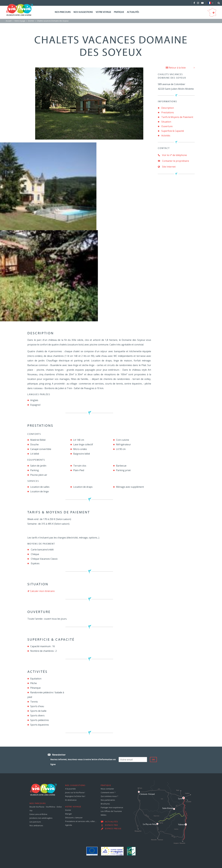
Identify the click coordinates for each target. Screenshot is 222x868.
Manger (69, 814)
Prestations (168, 112)
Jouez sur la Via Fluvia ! (75, 792)
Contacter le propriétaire (173, 161)
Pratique (119, 12)
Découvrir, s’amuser (74, 818)
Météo (104, 815)
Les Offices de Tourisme (111, 811)
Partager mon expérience (112, 807)
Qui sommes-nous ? (109, 796)
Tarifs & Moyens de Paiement (177, 117)
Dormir (31, 21)
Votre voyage (103, 12)
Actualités (133, 12)
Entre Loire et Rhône (38, 814)
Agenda (69, 825)
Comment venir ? (108, 792)
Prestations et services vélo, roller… (81, 821)
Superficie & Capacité (173, 131)
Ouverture (167, 126)
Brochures (105, 804)
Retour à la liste (176, 68)
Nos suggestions (83, 12)
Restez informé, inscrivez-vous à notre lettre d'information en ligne (83, 762)
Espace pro (112, 825)
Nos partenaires (108, 800)
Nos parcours (63, 12)
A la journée (70, 789)
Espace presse (113, 829)
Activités (166, 136)
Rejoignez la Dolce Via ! (75, 796)
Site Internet (167, 167)
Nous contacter (107, 789)
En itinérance (71, 800)
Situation (166, 122)
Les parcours (35, 822)
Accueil (9, 21)
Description (168, 108)
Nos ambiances (36, 825)
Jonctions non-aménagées (41, 818)
